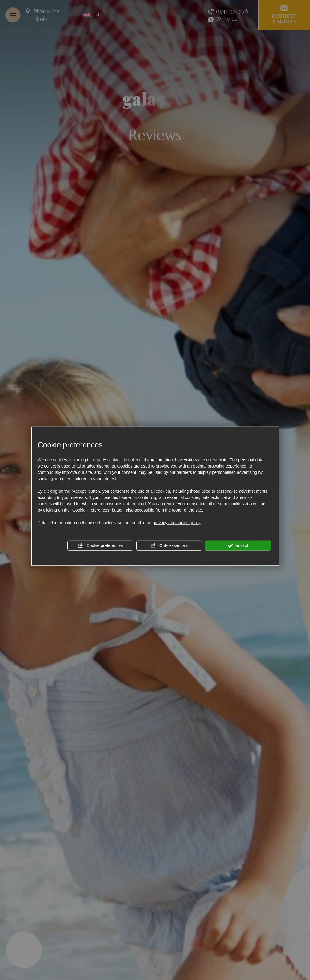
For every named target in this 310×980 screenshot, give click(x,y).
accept (238, 545)
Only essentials (169, 545)
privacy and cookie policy (177, 522)
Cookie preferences (100, 545)
